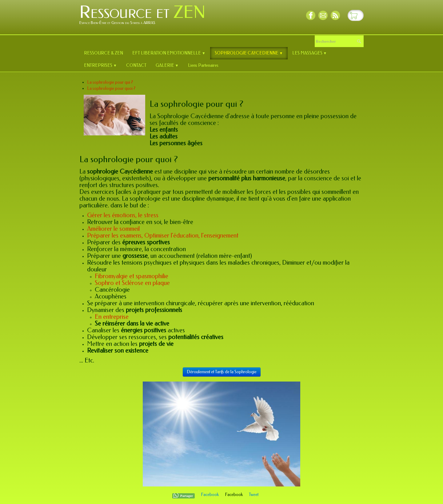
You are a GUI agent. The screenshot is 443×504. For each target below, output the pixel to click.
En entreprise (112, 317)
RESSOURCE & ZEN (104, 53)
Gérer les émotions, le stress (123, 215)
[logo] (145, 17)
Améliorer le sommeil (113, 229)
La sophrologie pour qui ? (110, 82)
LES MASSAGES (310, 53)
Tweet (254, 495)
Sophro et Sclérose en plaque (132, 283)
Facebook (210, 495)
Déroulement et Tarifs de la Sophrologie (222, 372)
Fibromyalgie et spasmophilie (132, 276)
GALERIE (167, 65)
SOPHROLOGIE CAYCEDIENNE (249, 53)
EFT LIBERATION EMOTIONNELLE (169, 53)
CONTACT (136, 65)
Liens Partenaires (203, 65)
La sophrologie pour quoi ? (111, 88)
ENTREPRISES (100, 65)
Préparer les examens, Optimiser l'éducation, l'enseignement (163, 236)
